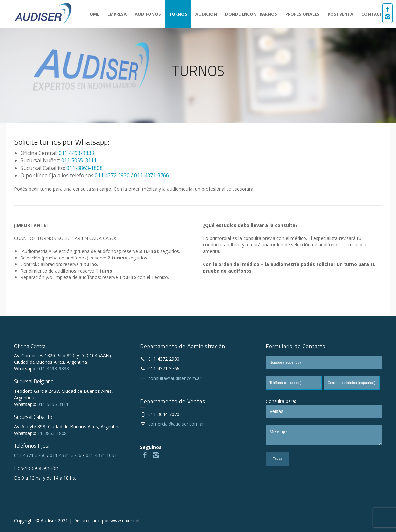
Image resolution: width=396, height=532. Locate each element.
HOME (93, 14)
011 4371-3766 (30, 455)
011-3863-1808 (85, 168)
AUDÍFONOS (148, 14)
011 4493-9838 (76, 153)
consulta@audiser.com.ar (175, 378)
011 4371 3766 (152, 175)
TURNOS (178, 14)
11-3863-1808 (52, 433)
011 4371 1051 (101, 455)
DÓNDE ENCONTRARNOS (251, 14)
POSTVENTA (340, 14)
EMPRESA (117, 14)
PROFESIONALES (302, 14)
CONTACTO (374, 14)
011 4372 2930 (112, 175)
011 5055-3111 (79, 160)
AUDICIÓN (206, 14)
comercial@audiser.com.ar (176, 424)
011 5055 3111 (53, 404)
